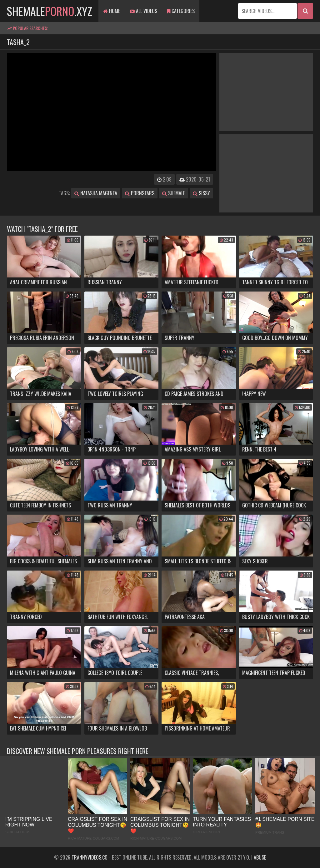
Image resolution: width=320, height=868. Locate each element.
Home (112, 11)
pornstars (140, 193)
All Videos (143, 11)
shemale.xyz (50, 11)
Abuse (260, 857)
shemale (174, 193)
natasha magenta (96, 193)
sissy (201, 193)
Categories (181, 11)
